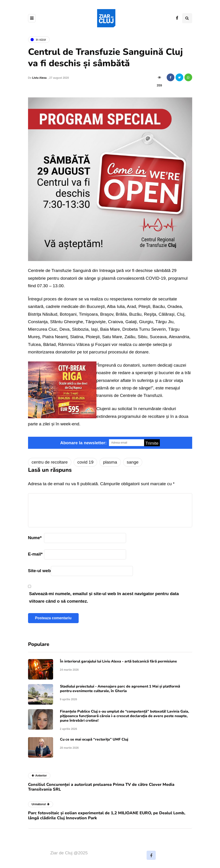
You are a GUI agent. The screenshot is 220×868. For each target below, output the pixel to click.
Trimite (152, 443)
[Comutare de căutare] (187, 18)
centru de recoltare (50, 462)
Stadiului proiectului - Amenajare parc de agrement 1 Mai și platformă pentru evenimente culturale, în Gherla (120, 689)
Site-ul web (39, 571)
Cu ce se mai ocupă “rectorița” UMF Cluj (94, 739)
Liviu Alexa (39, 78)
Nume (35, 538)
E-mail (35, 554)
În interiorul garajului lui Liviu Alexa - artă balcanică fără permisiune (118, 661)
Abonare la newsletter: (83, 443)
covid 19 (85, 462)
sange (133, 462)
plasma (110, 462)
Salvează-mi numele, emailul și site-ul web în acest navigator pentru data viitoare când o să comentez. (104, 597)
